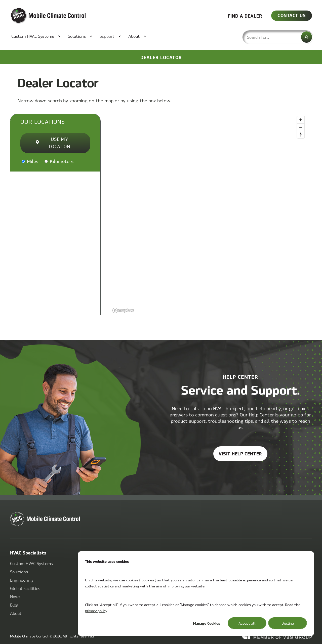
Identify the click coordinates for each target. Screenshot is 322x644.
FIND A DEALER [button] (245, 15)
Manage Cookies (207, 623)
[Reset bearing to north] (301, 134)
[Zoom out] (301, 127)
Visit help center (240, 454)
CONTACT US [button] (292, 15)
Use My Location (53, 143)
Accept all (247, 623)
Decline (288, 623)
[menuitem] (33, 36)
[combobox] (278, 37)
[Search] (307, 37)
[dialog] (196, 594)
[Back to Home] (40, 16)
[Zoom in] (301, 120)
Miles (30, 161)
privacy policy (96, 611)
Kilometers (59, 161)
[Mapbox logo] (123, 310)
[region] (209, 214)
